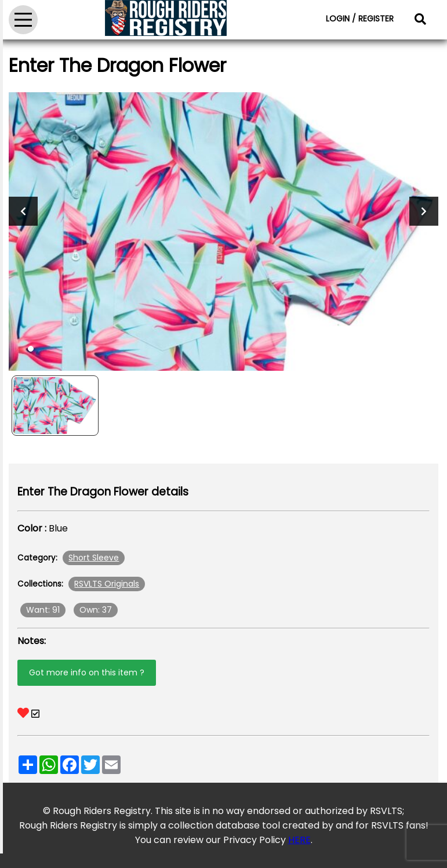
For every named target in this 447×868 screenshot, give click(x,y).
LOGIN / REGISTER (360, 19)
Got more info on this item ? (87, 672)
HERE (299, 840)
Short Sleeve (94, 558)
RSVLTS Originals (107, 584)
